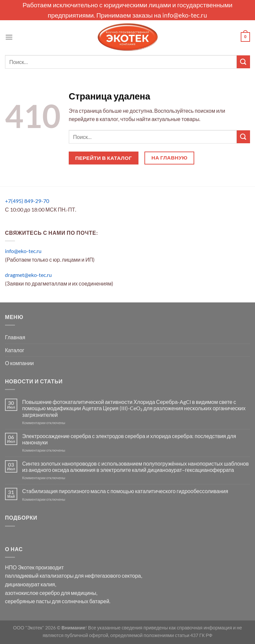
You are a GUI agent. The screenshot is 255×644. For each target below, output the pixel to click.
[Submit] (243, 62)
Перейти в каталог (104, 158)
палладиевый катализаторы (39, 576)
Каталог (15, 350)
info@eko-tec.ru (185, 15)
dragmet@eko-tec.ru (28, 275)
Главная (15, 337)
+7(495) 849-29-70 (27, 201)
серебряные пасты (28, 601)
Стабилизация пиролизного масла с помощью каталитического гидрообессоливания (125, 491)
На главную (170, 158)
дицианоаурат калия (30, 584)
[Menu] (9, 37)
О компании (19, 363)
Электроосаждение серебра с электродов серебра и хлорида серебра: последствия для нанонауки (129, 439)
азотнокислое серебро (32, 593)
